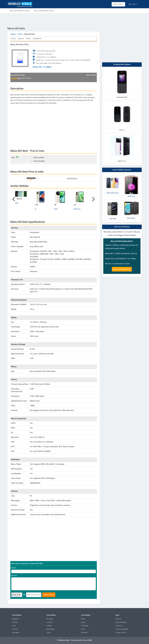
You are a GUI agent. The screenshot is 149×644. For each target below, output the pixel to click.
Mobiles (13, 34)
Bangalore (15, 619)
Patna (83, 619)
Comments (37, 39)
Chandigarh (85, 626)
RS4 (56, 209)
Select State (118, 4)
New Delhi (50, 619)
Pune (14, 626)
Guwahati (84, 633)
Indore (83, 622)
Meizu (20, 34)
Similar (21, 39)
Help (117, 622)
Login (133, 4)
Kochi (83, 629)
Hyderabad (16, 633)
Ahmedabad (51, 629)
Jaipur (49, 633)
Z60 (17, 203)
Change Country (121, 633)
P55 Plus (77, 209)
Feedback (123, 622)
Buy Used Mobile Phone (44, 11)
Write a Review (91, 75)
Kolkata (49, 626)
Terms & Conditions (122, 629)
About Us (118, 619)
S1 (36, 209)
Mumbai (15, 622)
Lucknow (50, 622)
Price (13, 39)
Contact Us (119, 626)
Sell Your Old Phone (122, 227)
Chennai (15, 629)
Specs (28, 39)
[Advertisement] (75, 20)
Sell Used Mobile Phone (20, 11)
